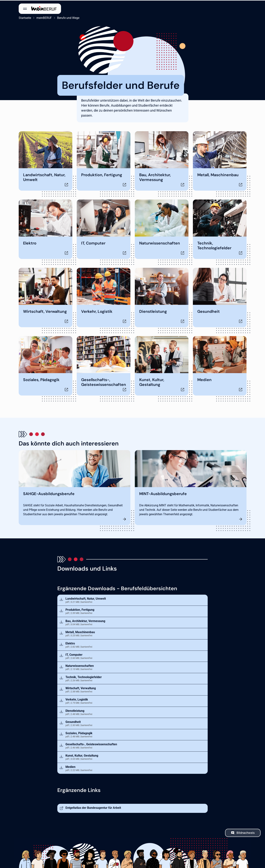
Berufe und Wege (68, 17)
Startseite (25, 17)
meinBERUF (44, 17)
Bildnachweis (246, 832)
